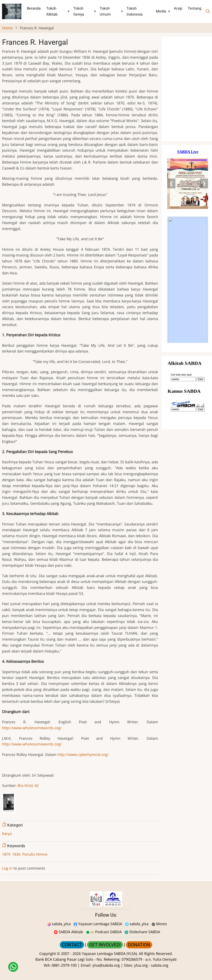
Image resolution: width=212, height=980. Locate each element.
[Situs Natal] (188, 89)
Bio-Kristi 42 (28, 785)
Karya (7, 833)
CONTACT (72, 945)
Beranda (34, 8)
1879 (6, 854)
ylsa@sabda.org (106, 965)
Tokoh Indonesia (135, 11)
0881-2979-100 (64, 965)
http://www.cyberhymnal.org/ (83, 754)
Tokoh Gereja (79, 11)
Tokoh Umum (105, 11)
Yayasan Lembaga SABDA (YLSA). (110, 954)
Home (7, 28)
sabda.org (160, 965)
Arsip (178, 8)
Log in (7, 868)
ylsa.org (141, 965)
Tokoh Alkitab (52, 11)
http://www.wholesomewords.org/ (32, 728)
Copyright (48, 954)
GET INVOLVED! (105, 945)
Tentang (195, 8)
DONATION (139, 945)
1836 (16, 854)
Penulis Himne (35, 854)
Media (161, 11)
